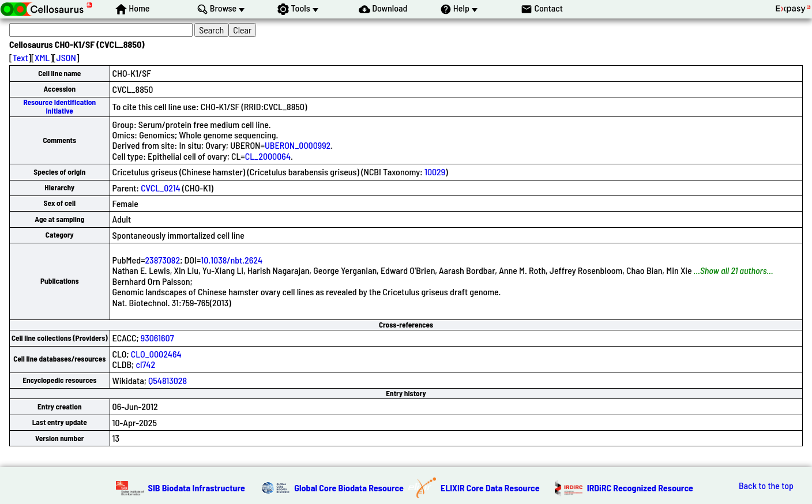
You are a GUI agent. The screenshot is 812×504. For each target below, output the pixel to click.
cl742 (145, 364)
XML (42, 57)
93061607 (157, 338)
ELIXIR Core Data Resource (490, 488)
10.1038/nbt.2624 (232, 260)
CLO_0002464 (156, 354)
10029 (435, 172)
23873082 (163, 260)
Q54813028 (168, 380)
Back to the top (766, 486)
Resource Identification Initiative (59, 106)
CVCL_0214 (160, 188)
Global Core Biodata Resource (349, 488)
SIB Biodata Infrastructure (197, 488)
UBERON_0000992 (298, 145)
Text (20, 57)
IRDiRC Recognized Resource (640, 488)
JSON (66, 57)
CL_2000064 (268, 156)
